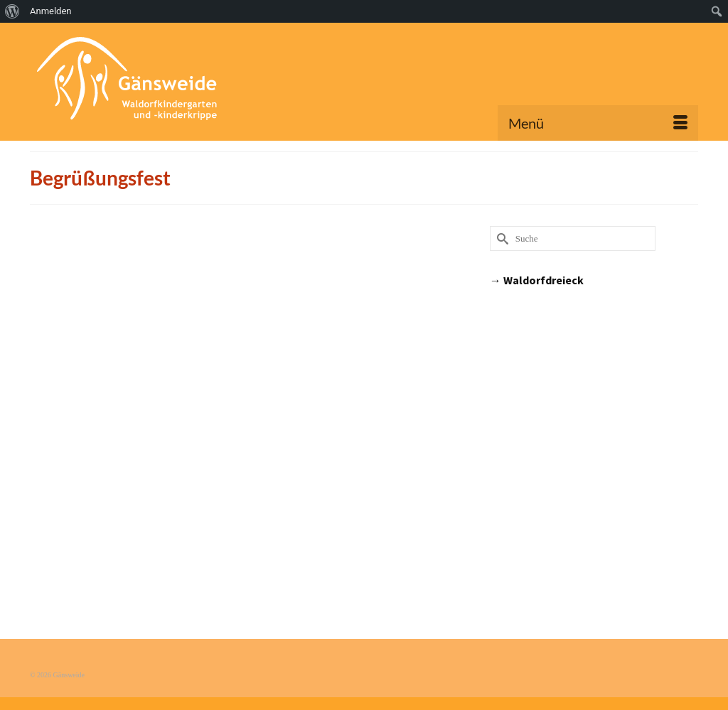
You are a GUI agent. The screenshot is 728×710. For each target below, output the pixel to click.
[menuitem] (12, 11)
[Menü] (598, 123)
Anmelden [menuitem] (51, 11)
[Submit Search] (500, 238)
